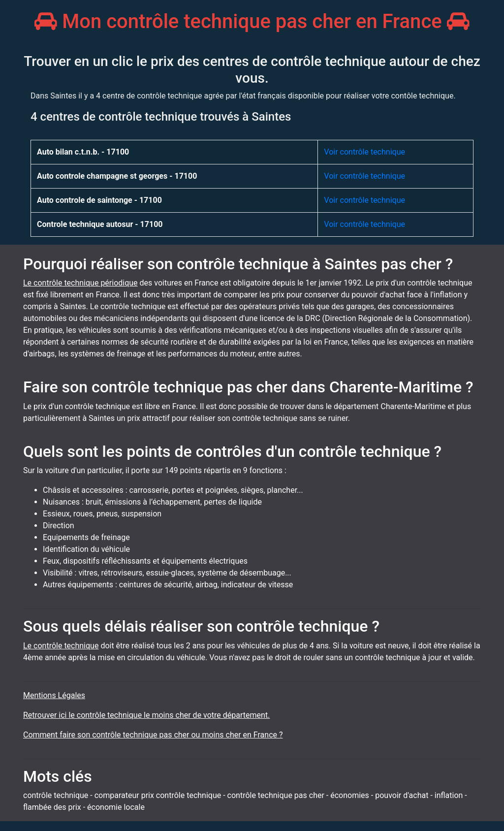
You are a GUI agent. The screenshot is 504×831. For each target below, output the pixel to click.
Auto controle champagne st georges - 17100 (117, 176)
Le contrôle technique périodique (80, 283)
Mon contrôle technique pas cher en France (252, 21)
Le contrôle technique (61, 646)
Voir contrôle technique (364, 152)
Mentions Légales (54, 695)
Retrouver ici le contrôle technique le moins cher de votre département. (146, 715)
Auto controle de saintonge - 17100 (99, 200)
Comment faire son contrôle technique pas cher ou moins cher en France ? (153, 735)
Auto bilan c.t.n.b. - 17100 (83, 152)
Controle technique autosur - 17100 (100, 224)
